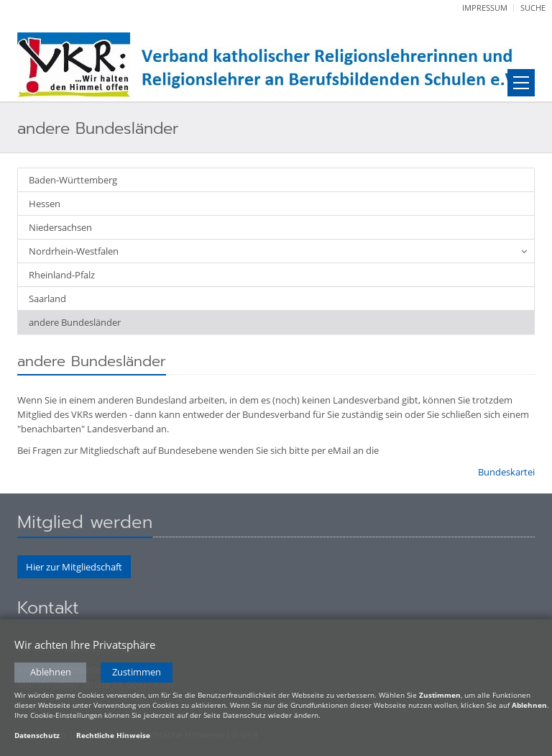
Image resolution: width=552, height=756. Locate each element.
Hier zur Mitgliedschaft (74, 567)
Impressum (485, 8)
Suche (533, 8)
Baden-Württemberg (73, 180)
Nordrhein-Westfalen (74, 251)
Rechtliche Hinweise (113, 735)
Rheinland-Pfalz (62, 275)
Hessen (45, 204)
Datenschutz (37, 735)
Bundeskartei (506, 472)
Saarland (47, 299)
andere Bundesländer (75, 322)
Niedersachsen (60, 227)
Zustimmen (137, 672)
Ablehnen (51, 672)
